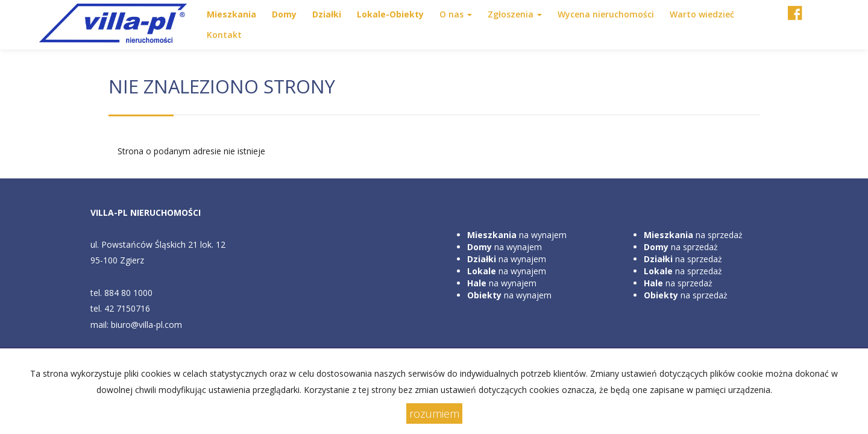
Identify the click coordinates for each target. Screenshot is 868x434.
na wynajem (517, 235)
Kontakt (224, 35)
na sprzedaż (693, 235)
